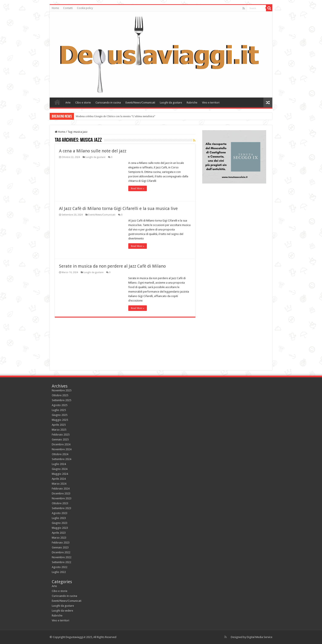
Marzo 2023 (59, 538)
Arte (68, 103)
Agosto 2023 (60, 513)
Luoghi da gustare (171, 103)
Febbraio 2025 (61, 435)
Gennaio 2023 (60, 547)
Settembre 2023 (61, 508)
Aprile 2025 (59, 425)
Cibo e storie (83, 103)
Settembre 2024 (61, 459)
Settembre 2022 (61, 562)
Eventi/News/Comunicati (140, 103)
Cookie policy (85, 8)
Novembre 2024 (62, 449)
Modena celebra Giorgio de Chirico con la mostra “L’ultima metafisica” (116, 116)
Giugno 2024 (60, 469)
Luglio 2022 (59, 572)
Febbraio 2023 (61, 543)
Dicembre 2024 (61, 444)
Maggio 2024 (60, 474)
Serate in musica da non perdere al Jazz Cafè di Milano (112, 266)
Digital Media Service (260, 637)
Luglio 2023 (59, 518)
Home (55, 8)
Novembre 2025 (62, 390)
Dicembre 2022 (61, 552)
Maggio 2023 (60, 528)
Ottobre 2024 (60, 454)
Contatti (68, 8)
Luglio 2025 (59, 410)
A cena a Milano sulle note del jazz (93, 151)
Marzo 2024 (59, 484)
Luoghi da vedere (62, 611)
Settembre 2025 (61, 400)
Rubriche (192, 103)
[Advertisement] (234, 333)
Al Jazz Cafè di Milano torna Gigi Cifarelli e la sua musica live (118, 208)
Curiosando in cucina (108, 103)
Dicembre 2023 (61, 493)
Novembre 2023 (62, 498)
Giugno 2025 (60, 415)
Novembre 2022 (62, 557)
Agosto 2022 (60, 567)
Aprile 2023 (59, 533)
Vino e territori (211, 103)
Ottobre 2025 (60, 395)
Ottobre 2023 (60, 503)
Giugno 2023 (60, 523)
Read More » (138, 188)
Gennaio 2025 (60, 439)
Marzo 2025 (59, 430)
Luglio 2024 (59, 464)
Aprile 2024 (59, 479)
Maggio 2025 (60, 420)
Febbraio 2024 (61, 489)
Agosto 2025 (60, 405)
